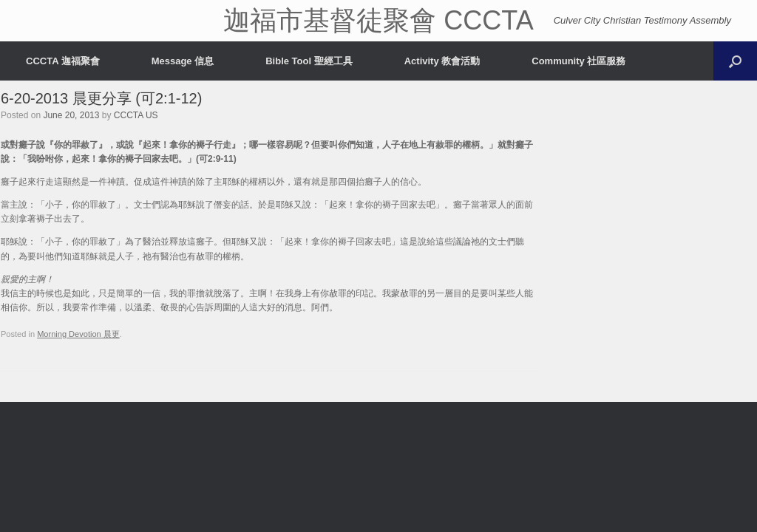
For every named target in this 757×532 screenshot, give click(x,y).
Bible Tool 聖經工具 (309, 61)
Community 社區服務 (578, 61)
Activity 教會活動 (442, 61)
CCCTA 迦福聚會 (63, 61)
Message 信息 (183, 61)
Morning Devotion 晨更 (78, 334)
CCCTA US (136, 115)
